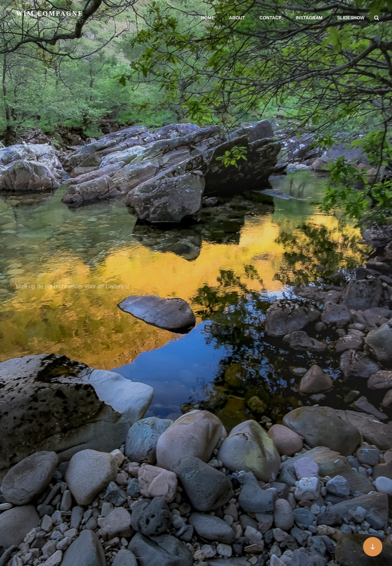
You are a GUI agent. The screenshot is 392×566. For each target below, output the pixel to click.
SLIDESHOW (351, 18)
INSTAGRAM (309, 18)
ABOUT (237, 18)
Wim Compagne (50, 14)
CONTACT (270, 18)
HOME (208, 18)
